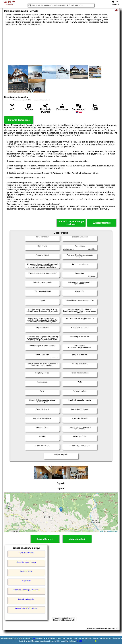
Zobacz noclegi (77, 539)
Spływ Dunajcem (26, 571)
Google (32, 638)
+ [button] (8, 496)
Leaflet (102, 531)
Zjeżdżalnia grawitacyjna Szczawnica (26, 590)
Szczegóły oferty (45, 539)
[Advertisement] (61, 45)
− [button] (8, 500)
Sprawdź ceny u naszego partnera (71, 223)
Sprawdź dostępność (19, 120)
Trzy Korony (26, 581)
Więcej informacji (102, 223)
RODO (80, 641)
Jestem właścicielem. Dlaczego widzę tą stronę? (64, 619)
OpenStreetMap (112, 531)
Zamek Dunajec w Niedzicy (26, 562)
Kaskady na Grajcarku (26, 599)
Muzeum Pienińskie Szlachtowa (26, 609)
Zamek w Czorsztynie (26, 553)
